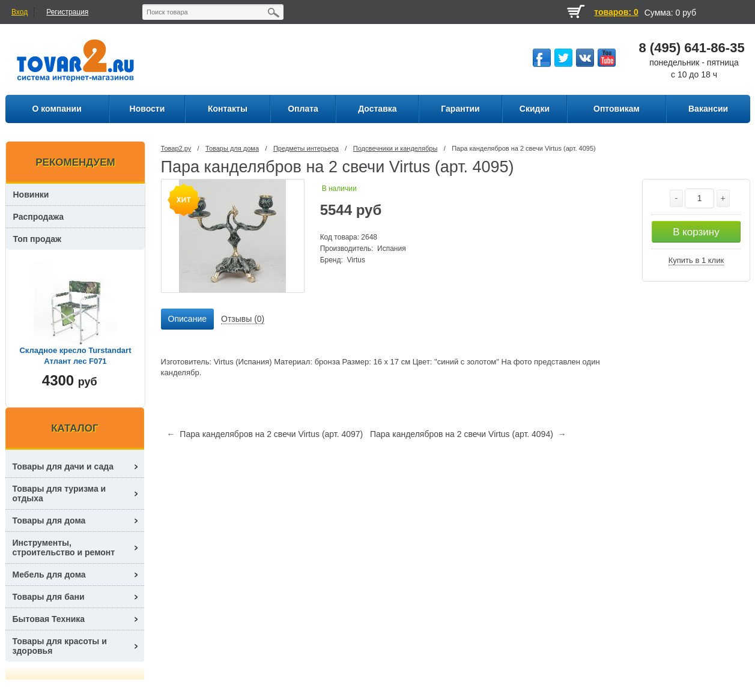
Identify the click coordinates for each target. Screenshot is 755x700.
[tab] (187, 319)
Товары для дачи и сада (63, 466)
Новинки (31, 195)
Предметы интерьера (306, 148)
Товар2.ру (176, 148)
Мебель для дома (49, 575)
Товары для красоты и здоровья (60, 646)
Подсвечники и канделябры (395, 148)
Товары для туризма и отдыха (59, 493)
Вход (20, 12)
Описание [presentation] (187, 319)
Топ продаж (38, 239)
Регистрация (67, 12)
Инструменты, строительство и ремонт (64, 548)
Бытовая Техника (49, 619)
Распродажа (39, 217)
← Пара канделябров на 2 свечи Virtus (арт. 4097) (265, 434)
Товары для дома (232, 148)
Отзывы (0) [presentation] (243, 319)
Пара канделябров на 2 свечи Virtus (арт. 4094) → (468, 434)
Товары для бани (49, 597)
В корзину (696, 232)
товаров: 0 (616, 12)
